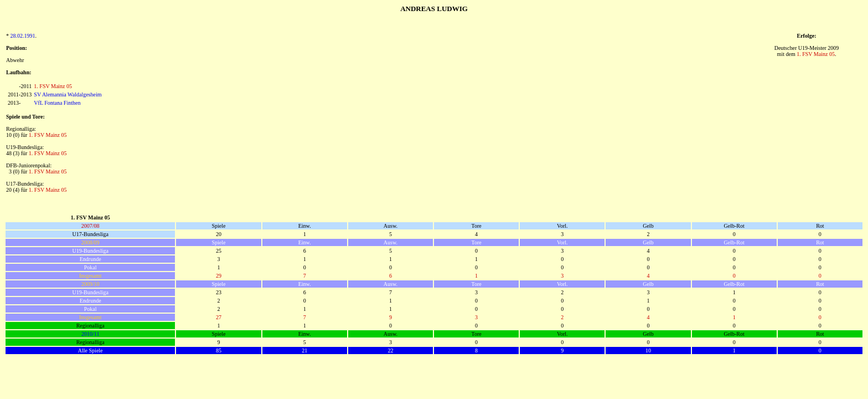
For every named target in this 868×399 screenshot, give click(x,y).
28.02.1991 (23, 36)
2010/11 (90, 334)
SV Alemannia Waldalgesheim (68, 94)
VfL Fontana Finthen (57, 103)
